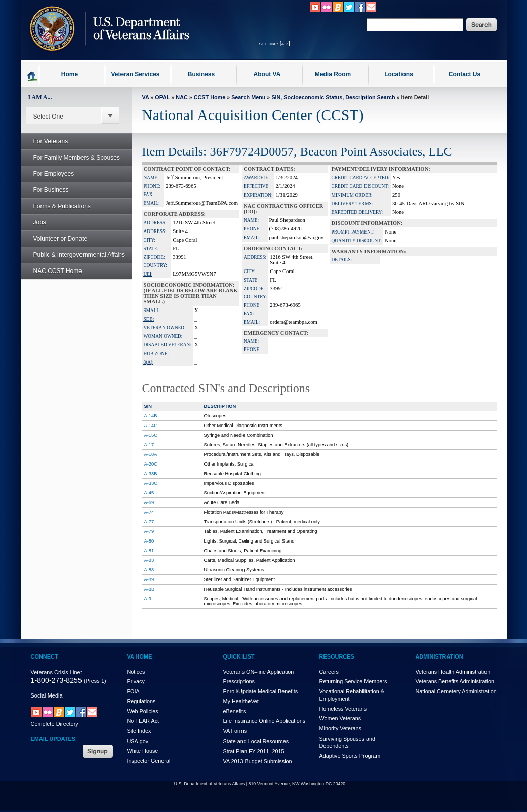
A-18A (151, 454)
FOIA (133, 691)
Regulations (141, 701)
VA (146, 97)
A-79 (149, 531)
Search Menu (248, 97)
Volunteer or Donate (60, 239)
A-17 (149, 445)
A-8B (150, 589)
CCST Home (210, 97)
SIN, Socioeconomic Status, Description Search (333, 97)
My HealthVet (241, 701)
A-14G (151, 426)
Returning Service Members (353, 681)
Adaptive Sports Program (350, 756)
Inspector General (149, 761)
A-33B (151, 474)
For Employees (48, 174)
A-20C (151, 464)
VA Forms (235, 731)
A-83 (149, 560)
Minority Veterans (340, 728)
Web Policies (143, 711)
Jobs (34, 222)
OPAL (162, 97)
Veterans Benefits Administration (455, 681)
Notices (136, 672)
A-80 (149, 541)
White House (143, 751)
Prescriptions (239, 681)
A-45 (149, 493)
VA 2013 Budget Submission (258, 761)
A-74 (149, 512)
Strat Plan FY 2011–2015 (254, 751)
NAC (181, 97)
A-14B (151, 416)
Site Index (139, 731)
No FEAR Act (143, 721)
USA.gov (138, 741)
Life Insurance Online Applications (265, 721)
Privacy (136, 681)
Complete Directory (55, 724)
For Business (46, 190)
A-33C (151, 483)
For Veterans (45, 141)
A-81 (149, 551)
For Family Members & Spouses (71, 158)
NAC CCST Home (58, 271)
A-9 (148, 599)
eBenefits (235, 711)
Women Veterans (340, 718)
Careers (329, 672)
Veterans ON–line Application (259, 672)
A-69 (149, 502)
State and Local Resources (256, 741)
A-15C (151, 435)
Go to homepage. (33, 75)
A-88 (149, 570)
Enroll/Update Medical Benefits (261, 691)
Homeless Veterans (343, 709)
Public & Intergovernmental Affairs (79, 255)
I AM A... (40, 97)
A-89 (149, 579)
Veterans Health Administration (453, 672)
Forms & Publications (56, 206)
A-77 (149, 522)
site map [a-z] (275, 43)
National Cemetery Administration (456, 691)
